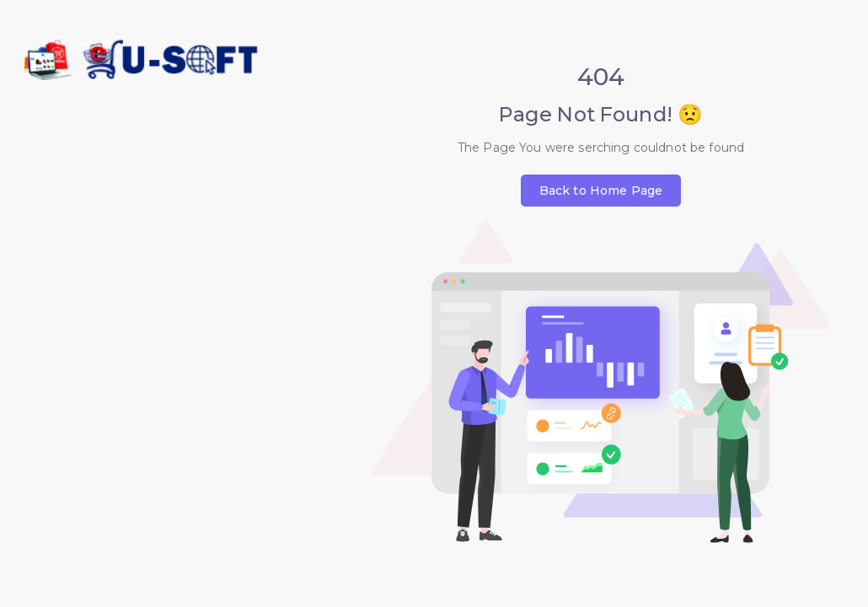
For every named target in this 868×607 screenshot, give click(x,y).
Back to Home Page (601, 191)
